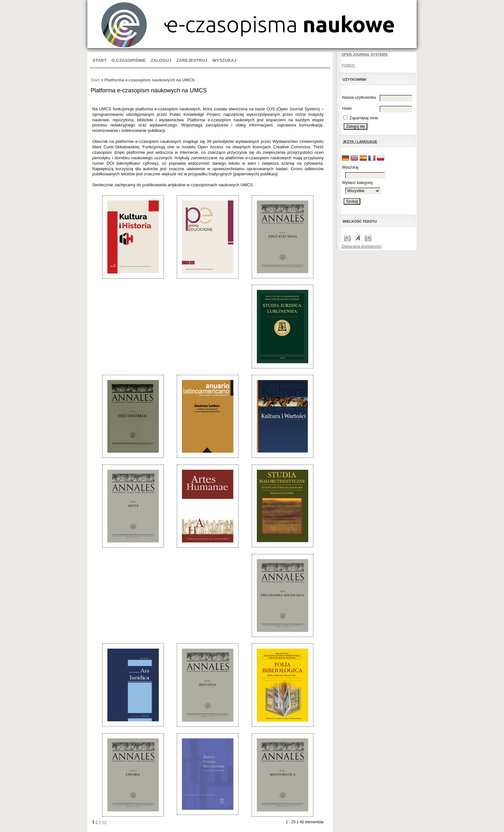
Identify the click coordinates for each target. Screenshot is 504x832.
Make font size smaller (347, 238)
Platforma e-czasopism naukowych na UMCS (150, 80)
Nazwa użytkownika (359, 97)
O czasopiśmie (129, 60)
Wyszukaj (224, 60)
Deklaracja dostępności (362, 246)
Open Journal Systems (365, 54)
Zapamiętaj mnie (364, 118)
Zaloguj (161, 60)
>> (104, 822)
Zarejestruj (192, 60)
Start (100, 60)
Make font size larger (368, 238)
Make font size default (358, 238)
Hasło (347, 108)
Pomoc (348, 65)
